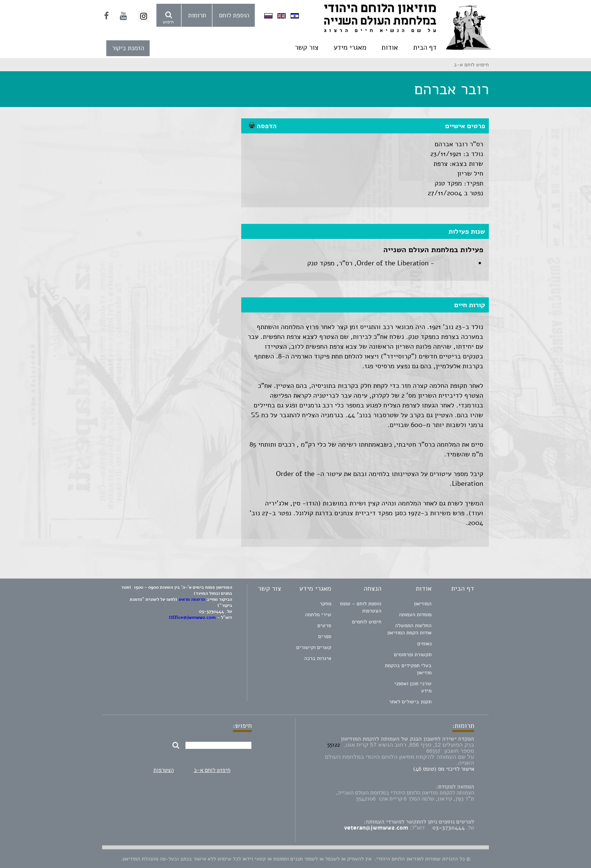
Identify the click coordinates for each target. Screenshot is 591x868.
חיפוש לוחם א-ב (212, 770)
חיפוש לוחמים (367, 622)
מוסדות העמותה (415, 615)
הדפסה (263, 126)
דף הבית (425, 47)
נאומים (424, 644)
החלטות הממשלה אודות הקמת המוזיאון (409, 629)
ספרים (325, 636)
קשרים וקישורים (314, 647)
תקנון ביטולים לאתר (410, 702)
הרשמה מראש (192, 599)
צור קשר (307, 47)
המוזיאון (423, 604)
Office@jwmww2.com (192, 617)
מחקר (325, 604)
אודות (390, 47)
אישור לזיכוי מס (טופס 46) (444, 769)
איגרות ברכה (318, 658)
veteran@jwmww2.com (376, 828)
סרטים (324, 625)
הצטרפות (164, 770)
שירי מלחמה (318, 615)
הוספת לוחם (234, 15)
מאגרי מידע (350, 47)
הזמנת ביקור (128, 48)
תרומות (197, 15)
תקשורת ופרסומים (413, 654)
